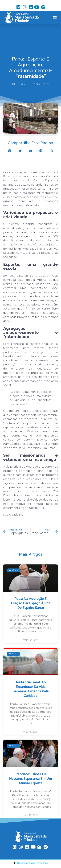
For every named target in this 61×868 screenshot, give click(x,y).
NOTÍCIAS (18, 84)
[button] (55, 18)
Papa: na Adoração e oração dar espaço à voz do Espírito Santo (31, 603)
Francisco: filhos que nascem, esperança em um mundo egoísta (31, 779)
